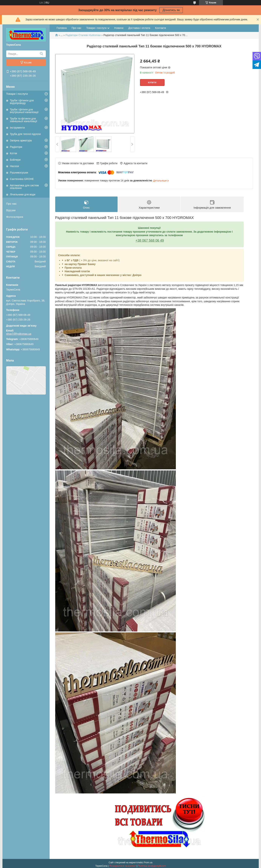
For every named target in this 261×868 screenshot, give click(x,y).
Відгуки (11, 210)
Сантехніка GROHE (22, 179)
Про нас (11, 204)
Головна (62, 28)
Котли (14, 153)
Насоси (15, 166)
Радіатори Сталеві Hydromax (83, 35)
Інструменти (17, 128)
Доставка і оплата (139, 28)
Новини (119, 28)
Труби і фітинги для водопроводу (22, 102)
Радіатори (16, 147)
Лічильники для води (23, 194)
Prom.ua (148, 863)
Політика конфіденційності (152, 866)
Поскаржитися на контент (122, 866)
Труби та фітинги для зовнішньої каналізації (24, 120)
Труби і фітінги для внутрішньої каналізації (24, 111)
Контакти (161, 28)
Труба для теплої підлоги (25, 134)
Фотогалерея (15, 217)
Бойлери (15, 160)
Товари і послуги (17, 94)
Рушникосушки (19, 173)
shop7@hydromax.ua (19, 334)
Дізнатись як (171, 10)
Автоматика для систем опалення (24, 187)
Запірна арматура (21, 140)
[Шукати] (42, 54)
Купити (152, 82)
